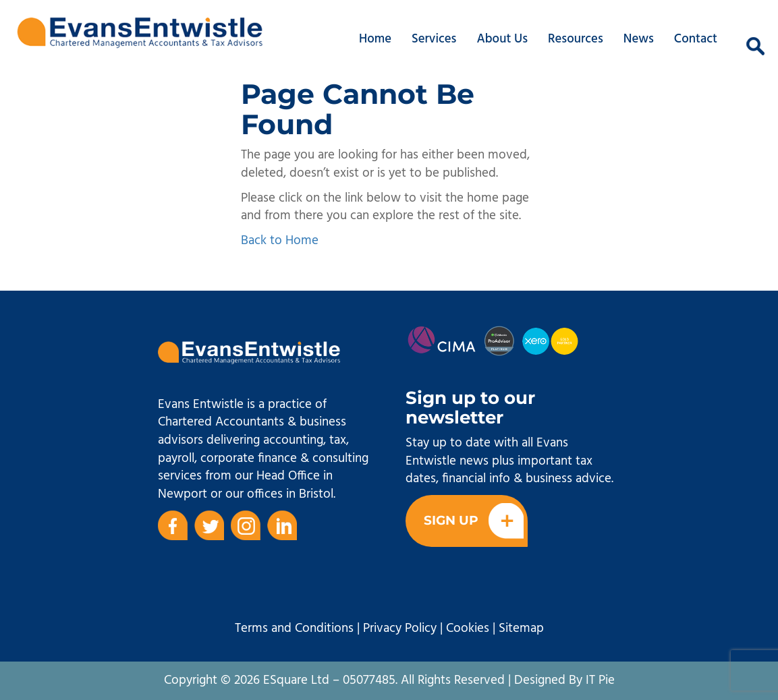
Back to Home (280, 241)
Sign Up (474, 521)
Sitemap (521, 629)
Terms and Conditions (294, 629)
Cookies (468, 629)
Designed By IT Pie (564, 680)
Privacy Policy (400, 629)
